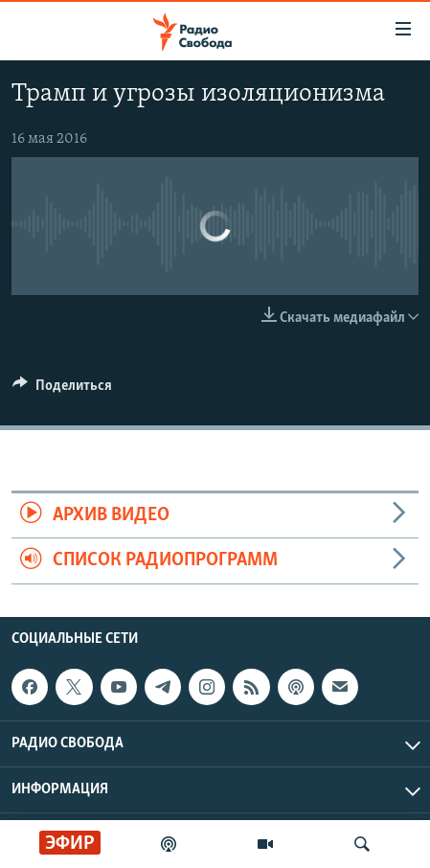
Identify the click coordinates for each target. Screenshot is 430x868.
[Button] (62, 390)
